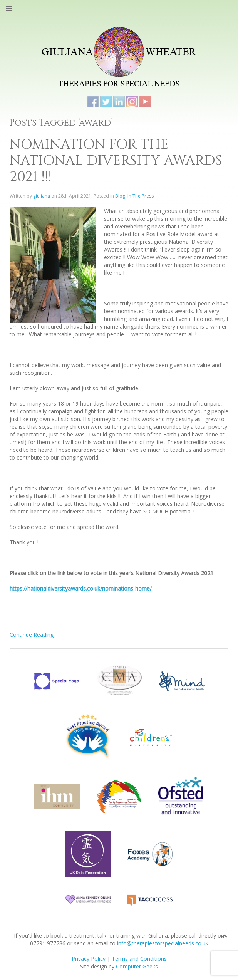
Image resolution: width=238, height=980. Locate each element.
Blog (120, 196)
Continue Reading (32, 635)
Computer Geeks (137, 966)
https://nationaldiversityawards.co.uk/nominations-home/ (81, 588)
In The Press (141, 196)
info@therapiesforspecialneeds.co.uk (163, 943)
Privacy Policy (89, 959)
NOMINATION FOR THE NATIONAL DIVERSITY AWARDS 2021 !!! (116, 161)
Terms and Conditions (139, 959)
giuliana (42, 196)
